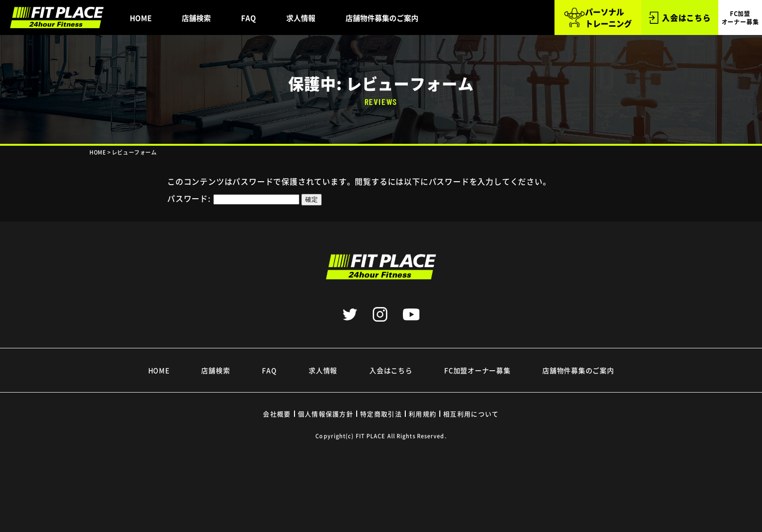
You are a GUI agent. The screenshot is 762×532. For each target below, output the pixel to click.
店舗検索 (196, 18)
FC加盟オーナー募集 (477, 370)
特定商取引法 (381, 414)
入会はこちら (680, 18)
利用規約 (423, 414)
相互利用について (471, 414)
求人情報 (301, 18)
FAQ (249, 18)
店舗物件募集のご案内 (382, 18)
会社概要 (277, 414)
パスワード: (233, 198)
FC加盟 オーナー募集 (740, 17)
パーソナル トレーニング (598, 17)
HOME (141, 18)
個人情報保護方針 (326, 414)
